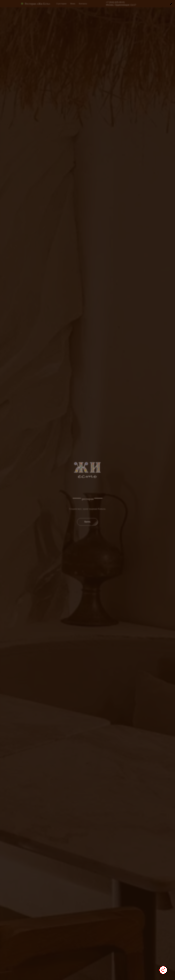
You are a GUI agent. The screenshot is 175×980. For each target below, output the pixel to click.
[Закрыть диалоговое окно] (171, 4)
